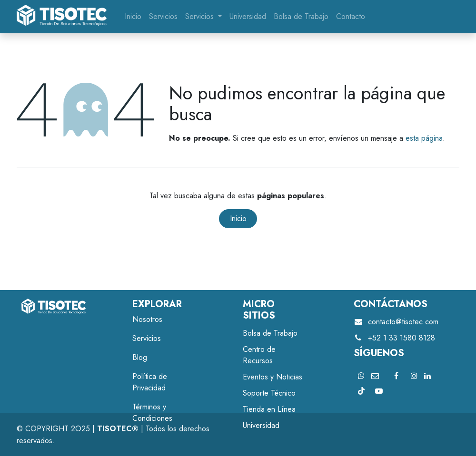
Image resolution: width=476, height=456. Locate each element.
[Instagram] (414, 376)
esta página (424, 138)
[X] (361, 376)
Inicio (238, 218)
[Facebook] (397, 376)
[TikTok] (361, 391)
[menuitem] (133, 17)
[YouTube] (379, 391)
